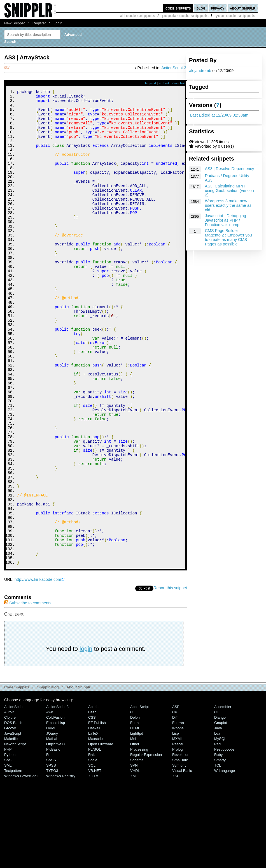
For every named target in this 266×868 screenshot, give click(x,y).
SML (8, 854)
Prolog (177, 838)
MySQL (220, 828)
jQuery (52, 822)
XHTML (94, 865)
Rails (92, 844)
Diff (175, 807)
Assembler (223, 796)
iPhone (178, 817)
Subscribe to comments (28, 692)
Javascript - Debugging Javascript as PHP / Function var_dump (226, 220)
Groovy (10, 817)
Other (135, 833)
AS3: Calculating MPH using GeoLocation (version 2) (229, 191)
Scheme (137, 849)
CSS (92, 807)
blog (201, 8)
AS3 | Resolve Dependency (230, 169)
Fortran (178, 812)
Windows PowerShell (21, 865)
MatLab (52, 828)
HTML (135, 817)
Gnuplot (221, 812)
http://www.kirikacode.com (38, 669)
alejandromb (200, 71)
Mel (133, 828)
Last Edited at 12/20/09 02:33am (219, 115)
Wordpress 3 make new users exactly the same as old (228, 205)
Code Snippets (17, 776)
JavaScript (13, 822)
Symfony (179, 854)
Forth (134, 812)
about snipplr (243, 8)
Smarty (220, 849)
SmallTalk (180, 849)
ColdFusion (55, 807)
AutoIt (9, 801)
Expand (151, 83)
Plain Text (178, 83)
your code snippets (235, 16)
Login (58, 23)
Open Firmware (101, 833)
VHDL (135, 860)
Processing (139, 838)
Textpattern (13, 860)
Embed (164, 83)
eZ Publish (97, 812)
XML (134, 865)
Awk (50, 801)
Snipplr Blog (48, 776)
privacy (218, 8)
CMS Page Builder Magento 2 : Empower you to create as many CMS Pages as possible (228, 237)
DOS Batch (13, 812)
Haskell (94, 817)
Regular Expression (146, 844)
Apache (94, 796)
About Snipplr (78, 776)
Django (220, 807)
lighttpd (137, 822)
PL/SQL (95, 838)
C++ (218, 801)
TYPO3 (52, 860)
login (86, 738)
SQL (92, 854)
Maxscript (96, 828)
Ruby (218, 844)
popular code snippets (185, 16)
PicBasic (53, 838)
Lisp (176, 822)
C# (175, 801)
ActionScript (14, 796)
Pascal (178, 833)
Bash (92, 801)
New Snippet (14, 23)
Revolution (181, 844)
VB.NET (95, 860)
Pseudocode (224, 838)
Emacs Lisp (56, 812)
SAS (8, 849)
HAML (51, 817)
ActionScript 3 (174, 68)
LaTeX (93, 822)
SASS (51, 849)
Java (218, 817)
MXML (177, 828)
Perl (217, 833)
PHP (8, 838)
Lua (217, 822)
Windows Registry (61, 865)
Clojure (10, 807)
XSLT (177, 865)
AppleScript (139, 796)
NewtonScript (15, 833)
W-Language (225, 860)
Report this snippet (170, 677)
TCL (218, 854)
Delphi (135, 807)
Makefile (11, 828)
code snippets (178, 8)
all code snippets (137, 16)
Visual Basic (182, 860)
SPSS (51, 854)
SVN (134, 854)
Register (39, 23)
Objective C (56, 833)
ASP (176, 796)
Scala (93, 849)
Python (10, 844)
